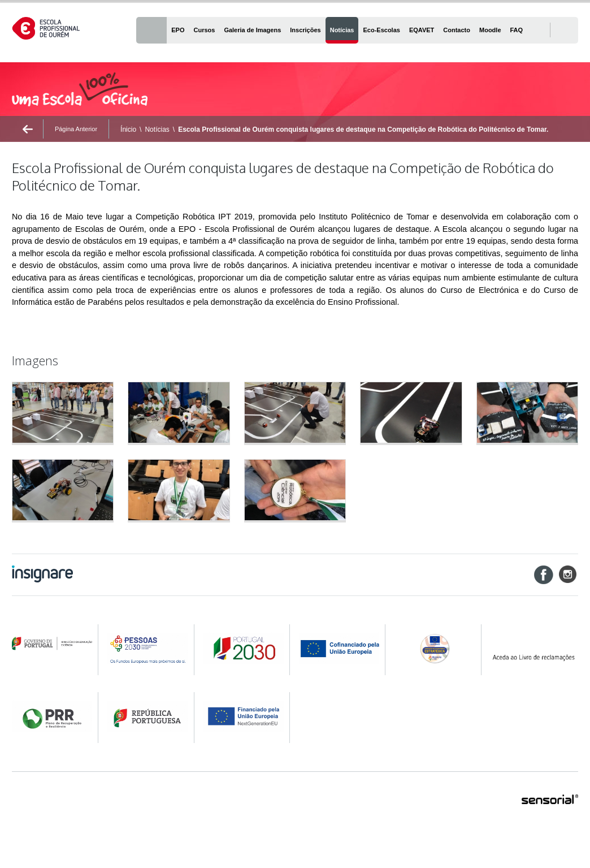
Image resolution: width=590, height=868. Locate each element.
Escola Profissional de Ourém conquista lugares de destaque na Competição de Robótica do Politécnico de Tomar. (363, 129)
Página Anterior (76, 129)
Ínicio (128, 129)
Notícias (157, 129)
